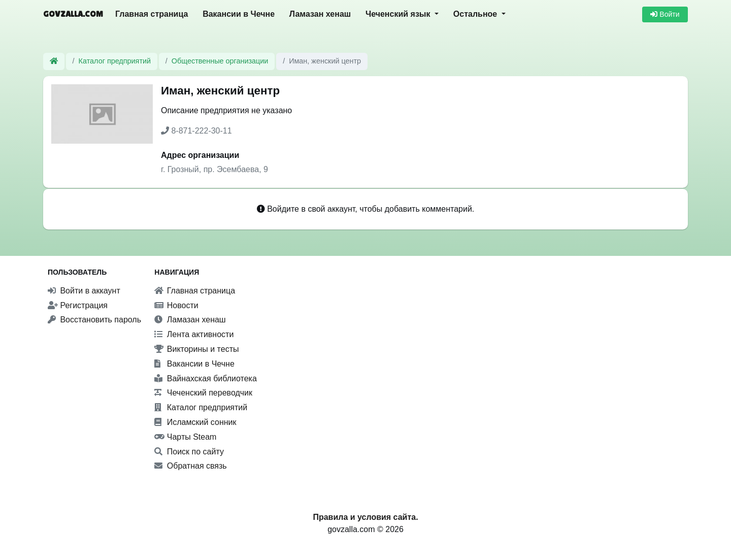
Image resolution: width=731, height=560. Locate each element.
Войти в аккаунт (84, 291)
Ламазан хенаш (320, 14)
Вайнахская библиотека (206, 378)
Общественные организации (220, 61)
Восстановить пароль (94, 320)
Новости (176, 305)
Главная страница (152, 14)
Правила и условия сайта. (365, 517)
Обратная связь (190, 466)
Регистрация (78, 305)
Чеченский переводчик (203, 393)
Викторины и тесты (196, 349)
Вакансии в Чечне (239, 14)
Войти (665, 14)
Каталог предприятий (115, 61)
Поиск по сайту (189, 452)
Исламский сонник (195, 422)
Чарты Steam (185, 437)
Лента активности (194, 334)
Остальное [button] (476, 14)
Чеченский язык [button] (399, 14)
